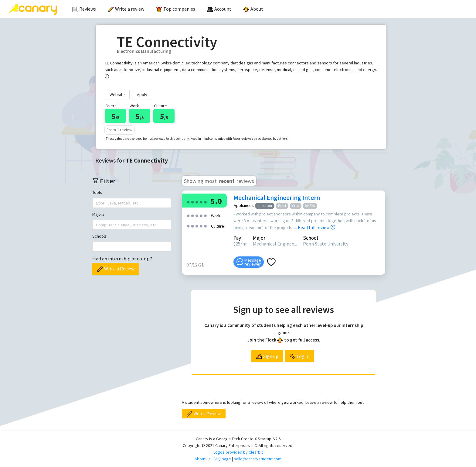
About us (203, 459)
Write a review (126, 9)
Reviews (84, 9)
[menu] (248, 9)
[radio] (188, 202)
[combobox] (97, 203)
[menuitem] (84, 9)
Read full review (316, 227)
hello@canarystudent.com (258, 459)
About (253, 9)
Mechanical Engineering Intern (277, 198)
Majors (98, 214)
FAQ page (222, 459)
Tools (97, 192)
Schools (100, 236)
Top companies (176, 9)
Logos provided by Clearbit (238, 452)
